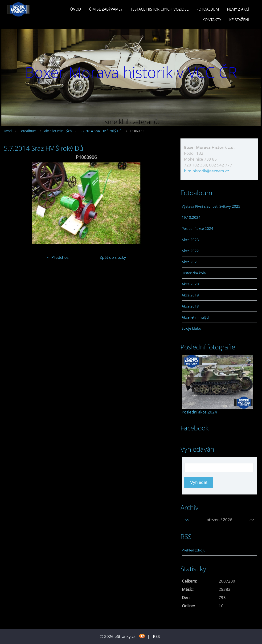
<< (187, 520)
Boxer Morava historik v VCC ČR (131, 72)
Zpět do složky (113, 257)
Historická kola (194, 273)
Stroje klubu (191, 328)
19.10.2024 (191, 217)
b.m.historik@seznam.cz (207, 171)
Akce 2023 (190, 240)
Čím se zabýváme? (106, 9)
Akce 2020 (190, 284)
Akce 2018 (190, 306)
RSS (156, 636)
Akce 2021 (190, 262)
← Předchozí (58, 257)
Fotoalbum (208, 9)
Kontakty (212, 20)
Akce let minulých (58, 131)
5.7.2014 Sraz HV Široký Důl (102, 131)
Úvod (76, 9)
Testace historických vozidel (159, 9)
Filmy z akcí (238, 9)
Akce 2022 (190, 251)
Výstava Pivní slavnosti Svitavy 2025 (211, 206)
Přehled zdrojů (194, 550)
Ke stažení (239, 20)
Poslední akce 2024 (197, 228)
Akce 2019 (190, 295)
